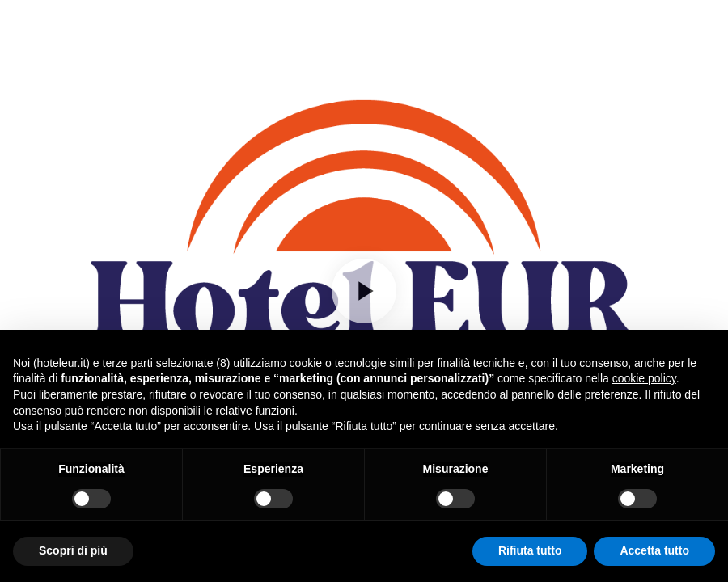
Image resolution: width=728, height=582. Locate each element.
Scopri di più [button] (73, 550)
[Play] (364, 291)
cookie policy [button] (644, 378)
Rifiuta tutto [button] (530, 550)
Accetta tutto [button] (654, 550)
